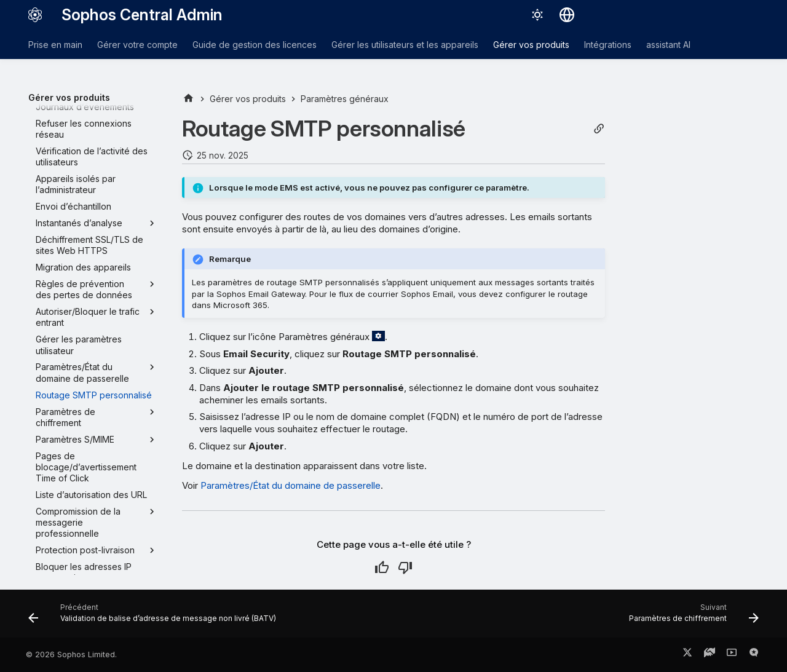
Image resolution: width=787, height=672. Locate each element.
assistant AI (668, 45)
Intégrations (608, 45)
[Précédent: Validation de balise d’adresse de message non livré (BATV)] (155, 617)
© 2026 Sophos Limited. (71, 654)
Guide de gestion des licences (255, 45)
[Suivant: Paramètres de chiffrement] (691, 617)
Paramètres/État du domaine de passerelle (291, 485)
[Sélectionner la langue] (567, 15)
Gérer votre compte (137, 45)
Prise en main (55, 45)
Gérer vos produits (531, 45)
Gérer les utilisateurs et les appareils (405, 45)
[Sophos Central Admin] (35, 15)
